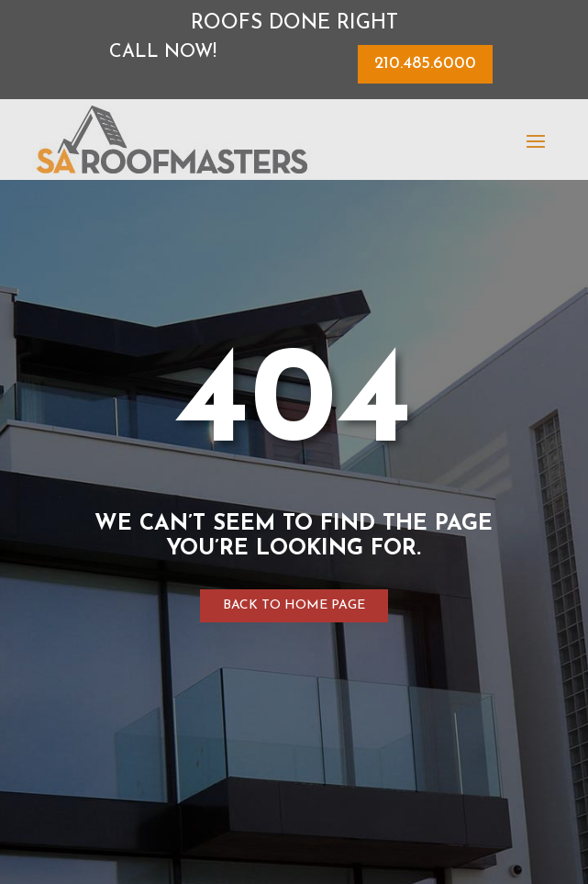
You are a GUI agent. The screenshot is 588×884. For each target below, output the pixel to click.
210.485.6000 (425, 64)
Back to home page (294, 605)
